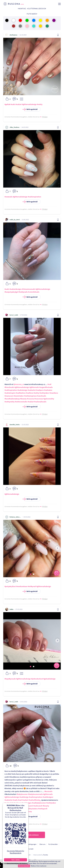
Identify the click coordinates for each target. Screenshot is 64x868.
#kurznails (48, 791)
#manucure (9, 396)
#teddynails (23, 292)
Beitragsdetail (31, 109)
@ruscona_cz (19, 384)
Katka (11, 609)
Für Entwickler (53, 844)
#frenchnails (9, 387)
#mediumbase (22, 586)
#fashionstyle (10, 809)
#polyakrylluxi (10, 586)
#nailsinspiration (34, 197)
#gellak (7, 104)
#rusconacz (39, 399)
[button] (31, 574)
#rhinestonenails (29, 289)
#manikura (54, 393)
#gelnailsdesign (49, 679)
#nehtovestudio (21, 402)
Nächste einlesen (32, 835)
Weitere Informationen (39, 866)
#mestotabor (19, 396)
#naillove (30, 393)
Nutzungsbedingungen (29, 844)
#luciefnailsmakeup (12, 399)
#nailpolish (9, 803)
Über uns (42, 844)
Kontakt (31, 849)
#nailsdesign (22, 390)
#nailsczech (38, 806)
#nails (13, 104)
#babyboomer (22, 794)
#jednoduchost (37, 679)
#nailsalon (48, 390)
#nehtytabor (44, 393)
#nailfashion (21, 393)
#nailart (19, 104)
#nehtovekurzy (26, 811)
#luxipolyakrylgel (11, 292)
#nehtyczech (28, 806)
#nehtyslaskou (32, 809)
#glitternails (34, 387)
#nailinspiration (11, 390)
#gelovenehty (49, 399)
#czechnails (42, 396)
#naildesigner (48, 797)
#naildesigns (27, 803)
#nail (49, 384)
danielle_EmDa (15, 425)
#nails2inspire (10, 393)
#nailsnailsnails (40, 402)
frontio (46, 855)
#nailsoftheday (35, 800)
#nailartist (32, 390)
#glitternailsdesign (29, 104)
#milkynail (32, 586)
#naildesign (24, 797)
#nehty (40, 104)
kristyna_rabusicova (15, 517)
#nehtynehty (10, 402)
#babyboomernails (35, 794)
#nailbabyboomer (39, 803)
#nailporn (40, 390)
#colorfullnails (34, 292)
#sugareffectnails (46, 387)
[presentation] (7, 548)
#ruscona (30, 399)
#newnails (8, 197)
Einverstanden (24, 866)
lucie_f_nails (14, 315)
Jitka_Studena (14, 127)
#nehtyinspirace (30, 396)
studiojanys (13, 35)
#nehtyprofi (43, 809)
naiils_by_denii (15, 220)
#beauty (23, 399)
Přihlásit (45, 117)
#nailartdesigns (16, 289)
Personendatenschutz (11, 844)
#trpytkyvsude (10, 679)
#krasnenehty (21, 809)
